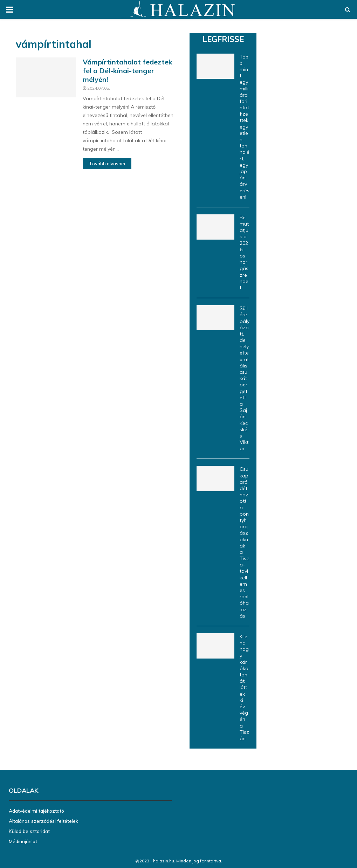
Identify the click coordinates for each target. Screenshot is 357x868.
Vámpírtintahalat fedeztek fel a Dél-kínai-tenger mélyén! (128, 71)
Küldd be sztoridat (29, 831)
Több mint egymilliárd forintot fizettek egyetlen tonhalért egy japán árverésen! (245, 127)
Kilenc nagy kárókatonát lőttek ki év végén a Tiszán (244, 687)
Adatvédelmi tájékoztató (36, 811)
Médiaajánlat (23, 841)
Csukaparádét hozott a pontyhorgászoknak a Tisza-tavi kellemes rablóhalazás (244, 542)
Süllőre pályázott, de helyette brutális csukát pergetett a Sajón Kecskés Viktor (245, 378)
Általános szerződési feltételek (43, 821)
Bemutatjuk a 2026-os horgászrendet (244, 253)
